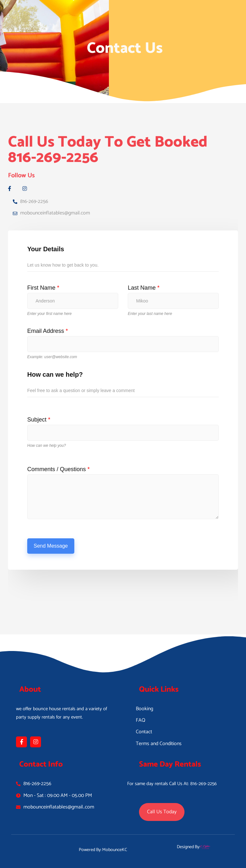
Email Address (48, 331)
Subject (39, 420)
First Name (43, 288)
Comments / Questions (58, 469)
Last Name (144, 288)
